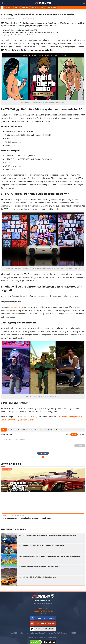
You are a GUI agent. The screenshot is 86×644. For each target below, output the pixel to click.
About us (43, 608)
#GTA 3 (13, 430)
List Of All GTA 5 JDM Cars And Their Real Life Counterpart (38, 577)
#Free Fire (25, 7)
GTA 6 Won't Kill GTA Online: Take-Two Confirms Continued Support (41, 546)
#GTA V (17, 7)
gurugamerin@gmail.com (44, 603)
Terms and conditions (43, 611)
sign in (11, 439)
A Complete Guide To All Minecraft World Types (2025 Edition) (39, 567)
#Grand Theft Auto (56, 430)
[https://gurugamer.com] (43, 596)
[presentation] (8, 430)
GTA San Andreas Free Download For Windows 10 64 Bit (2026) (27, 518)
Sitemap (43, 614)
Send (80, 446)
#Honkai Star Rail (51, 7)
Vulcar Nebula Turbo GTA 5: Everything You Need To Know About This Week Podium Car (30, 32)
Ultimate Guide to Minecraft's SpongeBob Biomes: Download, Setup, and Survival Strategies (49, 556)
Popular (82, 434)
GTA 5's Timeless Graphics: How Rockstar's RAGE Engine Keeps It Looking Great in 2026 (47, 535)
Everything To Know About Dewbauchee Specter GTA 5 (19, 30)
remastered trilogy (16, 307)
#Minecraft (9, 7)
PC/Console (33, 18)
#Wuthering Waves (37, 7)
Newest (74, 434)
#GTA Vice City (40, 430)
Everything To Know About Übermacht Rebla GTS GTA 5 (20, 35)
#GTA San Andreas (25, 430)
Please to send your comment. (17, 439)
